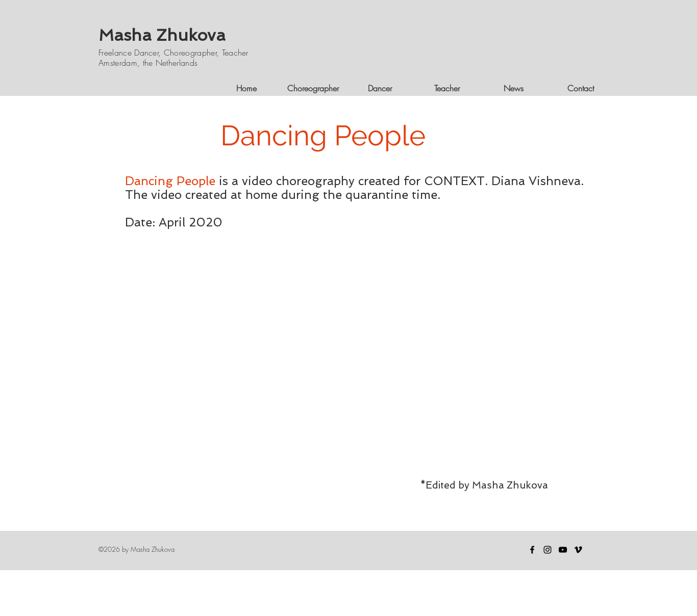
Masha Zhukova (162, 35)
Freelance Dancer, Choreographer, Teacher (173, 53)
